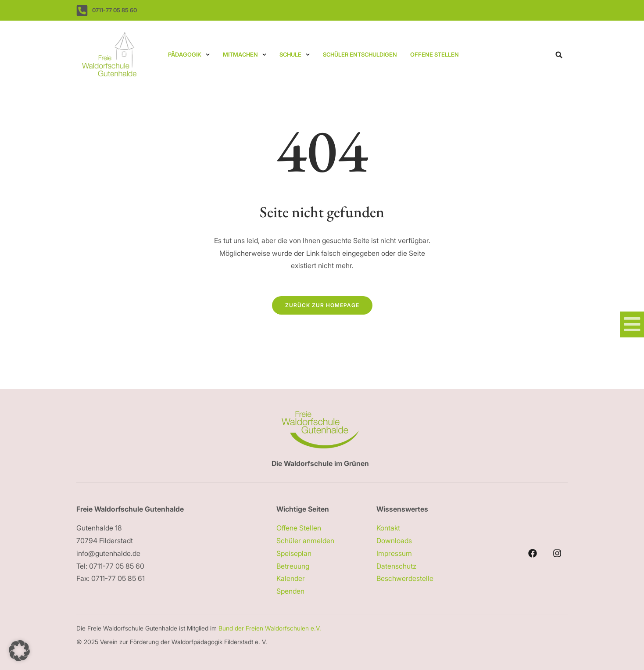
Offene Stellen (435, 54)
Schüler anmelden (305, 541)
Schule (295, 55)
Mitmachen (245, 55)
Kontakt (388, 528)
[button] (559, 55)
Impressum (394, 553)
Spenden (290, 591)
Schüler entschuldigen (360, 54)
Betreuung (293, 566)
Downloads (394, 541)
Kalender (291, 578)
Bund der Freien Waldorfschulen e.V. (271, 628)
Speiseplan (294, 553)
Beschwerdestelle (405, 578)
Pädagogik (189, 55)
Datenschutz (396, 566)
